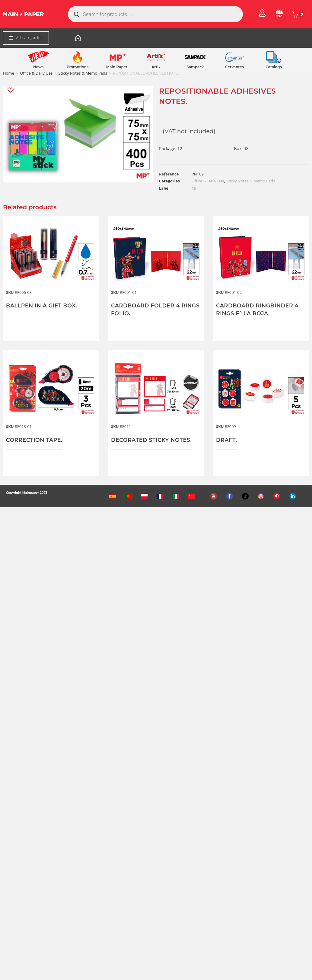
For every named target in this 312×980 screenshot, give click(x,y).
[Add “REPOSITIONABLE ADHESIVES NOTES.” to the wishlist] (11, 90)
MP (195, 188)
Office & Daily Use (36, 73)
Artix (156, 67)
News (38, 67)
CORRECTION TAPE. (35, 440)
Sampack (195, 67)
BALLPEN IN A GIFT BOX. (43, 306)
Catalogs (274, 67)
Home (9, 73)
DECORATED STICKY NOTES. (153, 440)
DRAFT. (227, 440)
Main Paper (117, 67)
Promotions (78, 67)
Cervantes (234, 67)
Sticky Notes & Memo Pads (83, 73)
